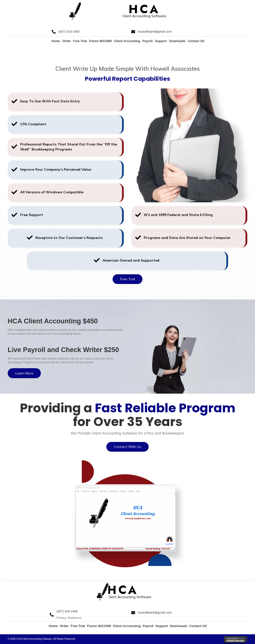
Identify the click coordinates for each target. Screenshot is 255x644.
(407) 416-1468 (69, 32)
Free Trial (80, 41)
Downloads (177, 41)
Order (67, 41)
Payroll (148, 41)
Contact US (196, 41)
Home (56, 41)
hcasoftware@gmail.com (155, 32)
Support (161, 41)
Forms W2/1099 (100, 41)
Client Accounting (127, 41)
